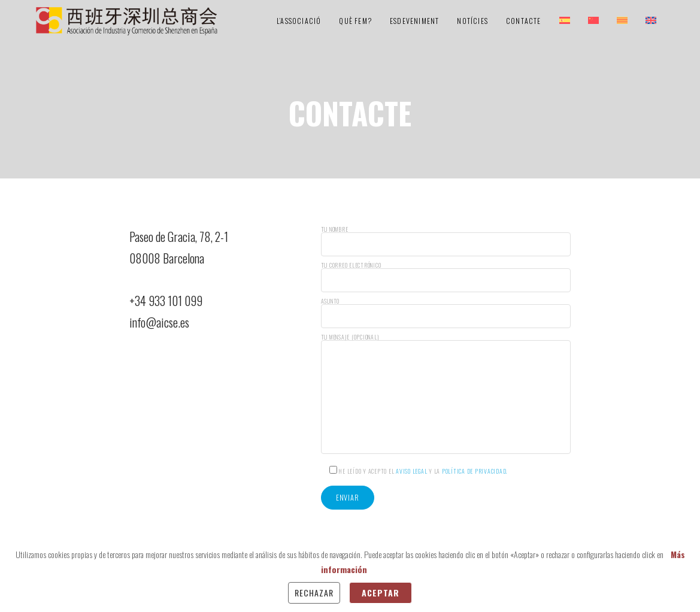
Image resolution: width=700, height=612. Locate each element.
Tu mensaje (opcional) (446, 394)
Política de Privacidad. (475, 471)
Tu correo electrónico (446, 277)
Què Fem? (355, 21)
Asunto (446, 313)
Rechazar (314, 593)
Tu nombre (446, 241)
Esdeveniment (414, 21)
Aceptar (381, 593)
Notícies (472, 21)
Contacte (524, 21)
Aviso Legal (411, 471)
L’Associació (299, 21)
